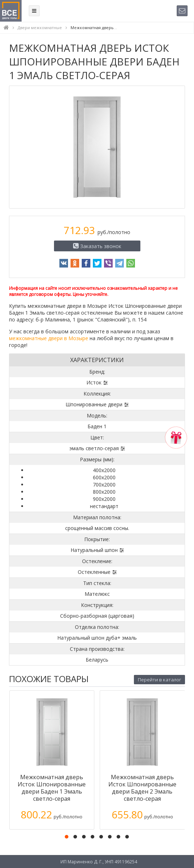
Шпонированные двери (94, 404)
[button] (67, 837)
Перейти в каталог (159, 680)
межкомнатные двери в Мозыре (49, 338)
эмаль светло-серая (94, 448)
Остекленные (94, 572)
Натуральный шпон (94, 550)
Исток (94, 382)
